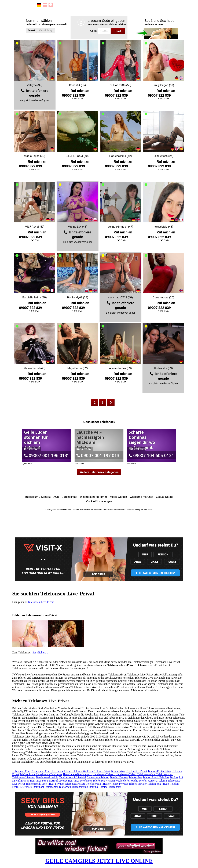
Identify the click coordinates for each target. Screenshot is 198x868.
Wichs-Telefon (139, 781)
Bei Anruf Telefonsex (80, 781)
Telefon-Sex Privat (137, 771)
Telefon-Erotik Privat (160, 771)
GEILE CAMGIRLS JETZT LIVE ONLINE (99, 861)
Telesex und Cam (41, 771)
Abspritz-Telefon (157, 781)
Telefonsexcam (165, 774)
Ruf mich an (22, 781)
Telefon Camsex (119, 777)
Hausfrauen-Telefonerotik (77, 774)
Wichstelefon (123, 781)
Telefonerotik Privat (82, 771)
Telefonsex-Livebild (47, 777)
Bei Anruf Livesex (57, 781)
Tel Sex (174, 777)
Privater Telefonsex (66, 784)
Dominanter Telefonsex (58, 787)
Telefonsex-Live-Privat (41, 602)
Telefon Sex (135, 777)
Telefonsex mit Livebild (72, 777)
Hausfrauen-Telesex (104, 774)
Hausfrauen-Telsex (126, 774)
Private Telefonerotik (89, 784)
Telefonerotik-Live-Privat (40, 784)
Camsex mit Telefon (98, 777)
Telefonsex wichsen (104, 781)
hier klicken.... (40, 652)
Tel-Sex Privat (28, 774)
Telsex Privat (118, 771)
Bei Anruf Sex (38, 781)
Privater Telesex (128, 784)
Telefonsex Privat (61, 771)
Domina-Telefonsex (110, 787)
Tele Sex (164, 777)
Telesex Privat (102, 771)
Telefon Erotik (151, 777)
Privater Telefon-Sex (149, 784)
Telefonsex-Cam (146, 774)
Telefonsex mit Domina (85, 787)
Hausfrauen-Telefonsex (49, 774)
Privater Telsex (110, 784)
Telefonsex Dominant (32, 787)
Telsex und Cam (21, 771)
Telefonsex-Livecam (24, 777)
